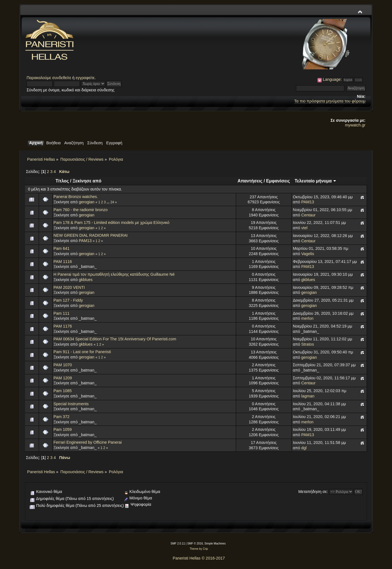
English (348, 80)
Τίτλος (62, 181)
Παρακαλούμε (39, 78)
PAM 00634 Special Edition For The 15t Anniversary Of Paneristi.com (115, 339)
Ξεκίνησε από (87, 181)
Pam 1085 (63, 391)
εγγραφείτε (85, 78)
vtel (304, 228)
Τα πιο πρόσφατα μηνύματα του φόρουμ (330, 101)
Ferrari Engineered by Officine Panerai (88, 442)
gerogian (87, 202)
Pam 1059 (63, 429)
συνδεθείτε (62, 78)
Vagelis (308, 254)
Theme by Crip (199, 549)
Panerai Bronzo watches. (76, 197)
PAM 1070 (63, 365)
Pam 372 (62, 417)
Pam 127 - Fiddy (68, 300)
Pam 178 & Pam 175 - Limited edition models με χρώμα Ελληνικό (111, 223)
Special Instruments (71, 404)
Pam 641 (62, 248)
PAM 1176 (63, 326)
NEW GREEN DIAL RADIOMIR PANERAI (90, 235)
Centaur (308, 215)
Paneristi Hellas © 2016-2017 (199, 558)
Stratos (308, 344)
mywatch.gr (355, 125)
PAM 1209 (63, 378)
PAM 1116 (63, 262)
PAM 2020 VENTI (69, 287)
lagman (308, 396)
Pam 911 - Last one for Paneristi (82, 352)
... (108, 202)
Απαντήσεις (250, 181)
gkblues (86, 280)
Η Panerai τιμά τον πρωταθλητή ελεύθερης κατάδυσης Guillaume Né (114, 274)
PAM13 (308, 202)
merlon (307, 318)
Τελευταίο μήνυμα (315, 181)
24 (112, 202)
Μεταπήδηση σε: (313, 492)
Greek (358, 80)
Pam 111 (62, 313)
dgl (304, 448)
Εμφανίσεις (278, 181)
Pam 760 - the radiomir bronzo (80, 210)
